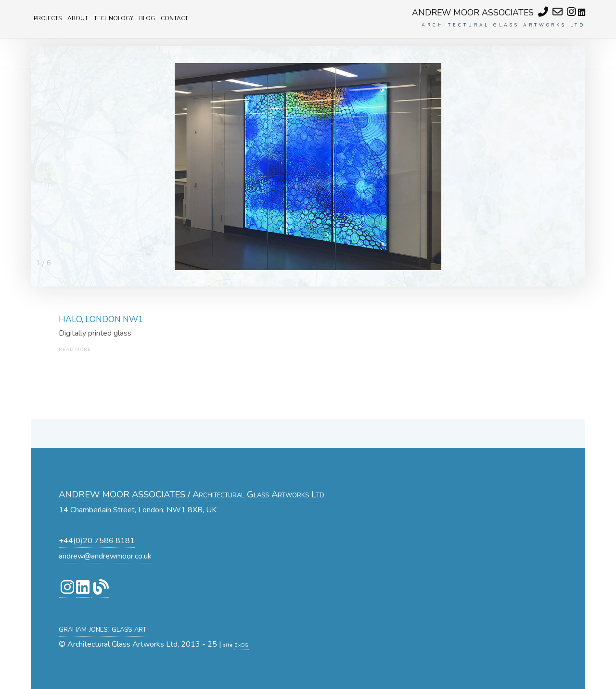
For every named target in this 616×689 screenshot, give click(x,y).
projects (48, 18)
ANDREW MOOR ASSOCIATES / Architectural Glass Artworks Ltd (192, 494)
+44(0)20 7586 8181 (97, 541)
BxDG (242, 645)
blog (147, 18)
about (78, 18)
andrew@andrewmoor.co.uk (105, 556)
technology (114, 18)
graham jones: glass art (103, 629)
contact (174, 18)
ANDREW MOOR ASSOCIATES (473, 13)
